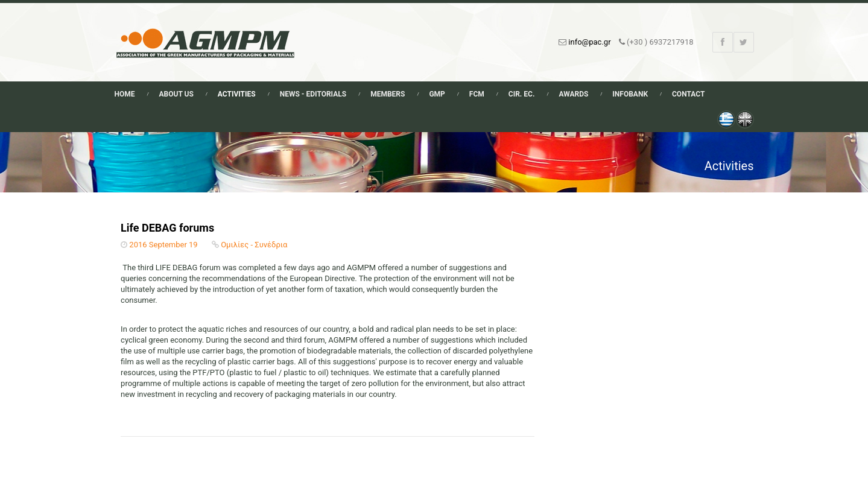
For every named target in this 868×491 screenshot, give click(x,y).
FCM (477, 94)
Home (125, 94)
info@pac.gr (589, 42)
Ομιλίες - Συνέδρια (254, 245)
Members (388, 94)
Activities (237, 94)
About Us (176, 94)
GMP (437, 94)
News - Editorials (313, 94)
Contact (688, 94)
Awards (573, 94)
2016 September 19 (163, 245)
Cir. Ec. (522, 94)
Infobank (630, 94)
